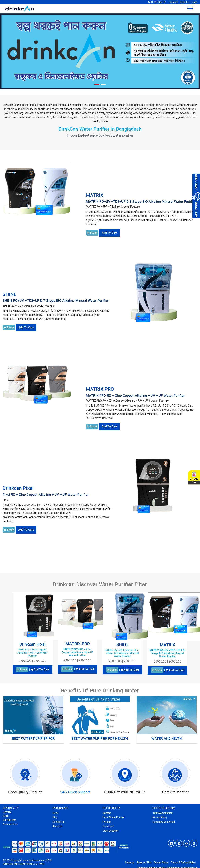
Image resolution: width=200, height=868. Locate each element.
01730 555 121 (157, 2)
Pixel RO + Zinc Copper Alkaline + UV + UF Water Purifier (46, 495)
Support (173, 2)
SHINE (10, 294)
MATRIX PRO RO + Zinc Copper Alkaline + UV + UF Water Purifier (135, 396)
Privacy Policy (161, 863)
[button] (15, 51)
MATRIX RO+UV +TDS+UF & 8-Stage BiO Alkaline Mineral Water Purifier (141, 202)
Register (185, 2)
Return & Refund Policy (183, 863)
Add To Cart (109, 233)
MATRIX (95, 195)
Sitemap (130, 863)
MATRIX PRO (100, 389)
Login (195, 2)
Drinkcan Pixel (18, 488)
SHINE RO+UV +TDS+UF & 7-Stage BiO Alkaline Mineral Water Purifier (56, 301)
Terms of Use (144, 863)
